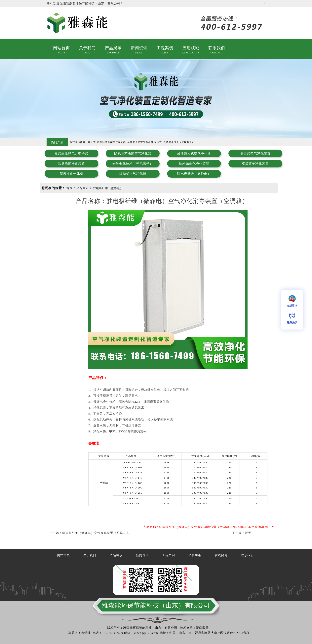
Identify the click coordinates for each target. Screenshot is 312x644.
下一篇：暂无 (242, 533)
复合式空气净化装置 (255, 153)
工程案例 (165, 48)
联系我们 (217, 48)
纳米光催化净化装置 (194, 164)
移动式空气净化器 (133, 174)
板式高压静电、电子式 (71, 153)
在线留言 (221, 555)
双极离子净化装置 (255, 164)
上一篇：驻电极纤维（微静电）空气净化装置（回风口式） (91, 533)
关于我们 (87, 48)
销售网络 (195, 555)
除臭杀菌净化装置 (71, 164)
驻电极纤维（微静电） (194, 174)
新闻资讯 (139, 48)
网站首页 (61, 48)
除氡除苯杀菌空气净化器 (133, 153)
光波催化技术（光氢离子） (133, 164)
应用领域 (191, 48)
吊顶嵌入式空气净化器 (194, 153)
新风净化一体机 (72, 174)
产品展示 (113, 48)
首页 (69, 188)
